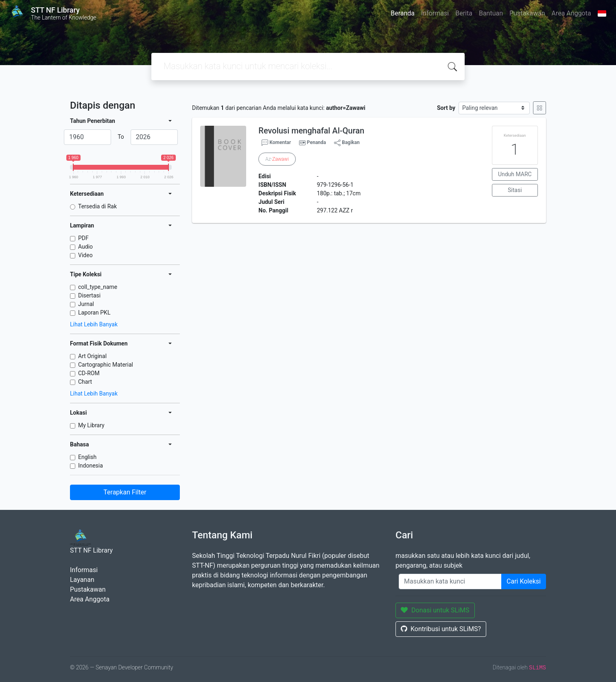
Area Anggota (571, 13)
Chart (85, 382)
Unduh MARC (515, 174)
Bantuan (491, 13)
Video (85, 255)
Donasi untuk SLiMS (435, 610)
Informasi (435, 13)
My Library (91, 425)
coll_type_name (98, 287)
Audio (85, 247)
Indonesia (91, 466)
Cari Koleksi (524, 581)
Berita (464, 13)
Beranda (403, 13)
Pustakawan (527, 13)
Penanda (316, 142)
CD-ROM (89, 373)
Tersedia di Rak (97, 206)
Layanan (82, 580)
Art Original (92, 356)
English (87, 457)
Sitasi (515, 190)
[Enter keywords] (450, 581)
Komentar (276, 143)
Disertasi (89, 295)
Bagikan (347, 143)
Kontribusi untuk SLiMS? (441, 629)
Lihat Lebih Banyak (94, 324)
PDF (83, 238)
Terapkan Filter (125, 492)
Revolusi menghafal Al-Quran (311, 131)
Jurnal (86, 304)
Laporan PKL (94, 313)
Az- (277, 159)
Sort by (446, 108)
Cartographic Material (106, 365)
